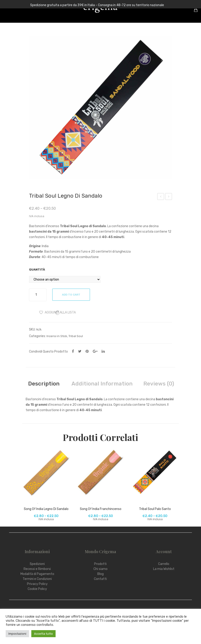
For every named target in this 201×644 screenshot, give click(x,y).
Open (7, 10)
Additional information (102, 384)
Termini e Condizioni (37, 579)
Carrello (164, 564)
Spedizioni (37, 564)
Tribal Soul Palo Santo (155, 509)
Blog (100, 574)
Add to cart (72, 295)
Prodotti (100, 564)
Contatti (100, 579)
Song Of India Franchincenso (101, 509)
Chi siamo (100, 569)
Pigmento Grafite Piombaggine (169, 197)
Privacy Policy (37, 584)
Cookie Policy (37, 589)
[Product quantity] (38, 295)
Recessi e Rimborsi (37, 569)
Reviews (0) (159, 384)
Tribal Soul (76, 336)
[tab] (44, 384)
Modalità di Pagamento (37, 574)
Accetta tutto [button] (43, 634)
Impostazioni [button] (17, 634)
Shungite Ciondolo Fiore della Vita (161, 197)
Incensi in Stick (57, 336)
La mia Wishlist (164, 569)
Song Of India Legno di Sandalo (46, 509)
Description (44, 384)
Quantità (37, 270)
